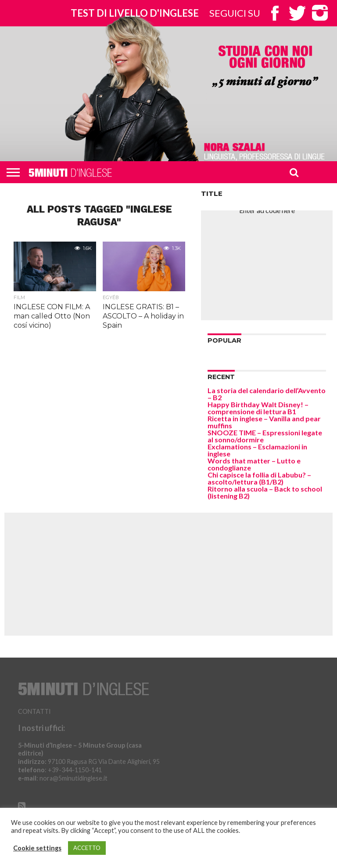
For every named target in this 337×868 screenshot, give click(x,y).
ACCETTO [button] (87, 848)
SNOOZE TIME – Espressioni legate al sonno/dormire (265, 436)
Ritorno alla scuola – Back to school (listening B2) (265, 492)
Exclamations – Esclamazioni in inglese (257, 450)
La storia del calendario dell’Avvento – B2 (267, 394)
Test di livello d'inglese (135, 13)
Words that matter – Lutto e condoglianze (254, 464)
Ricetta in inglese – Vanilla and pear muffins (264, 422)
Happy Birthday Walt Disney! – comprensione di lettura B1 (258, 408)
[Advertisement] (267, 265)
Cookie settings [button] (37, 848)
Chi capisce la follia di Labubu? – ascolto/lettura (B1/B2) (259, 478)
